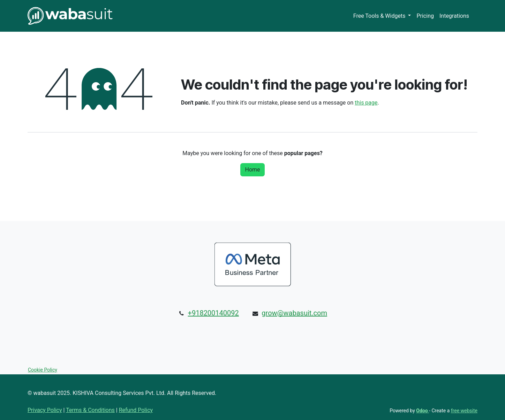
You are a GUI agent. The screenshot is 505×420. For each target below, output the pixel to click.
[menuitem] (382, 16)
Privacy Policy (45, 410)
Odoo (423, 411)
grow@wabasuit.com (294, 313)
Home (252, 170)
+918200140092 (213, 313)
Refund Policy (136, 410)
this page (366, 103)
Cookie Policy (43, 370)
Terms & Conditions (90, 410)
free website (464, 411)
